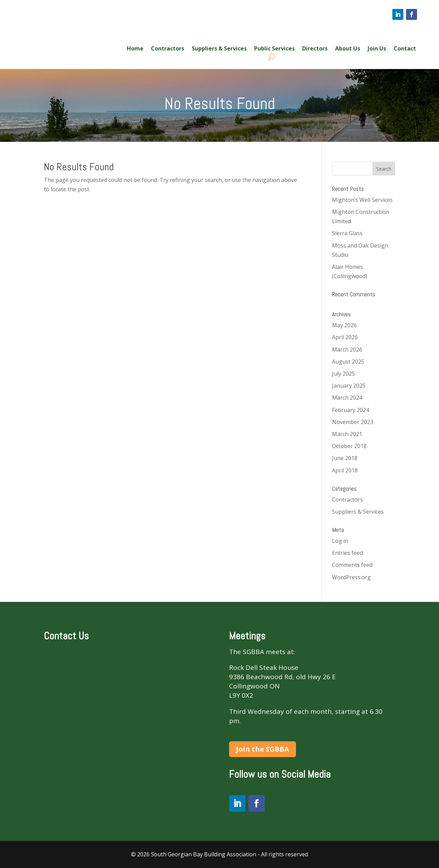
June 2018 (345, 458)
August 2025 (348, 362)
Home (135, 49)
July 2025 (343, 374)
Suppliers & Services (219, 49)
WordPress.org (351, 577)
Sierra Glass (347, 233)
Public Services (274, 49)
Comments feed (352, 565)
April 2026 (345, 337)
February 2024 (351, 410)
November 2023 (353, 422)
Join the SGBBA (263, 749)
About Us (348, 49)
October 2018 (349, 446)
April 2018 (345, 470)
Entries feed (347, 553)
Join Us (377, 49)
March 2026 (347, 350)
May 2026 (344, 325)
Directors (315, 49)
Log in (340, 541)
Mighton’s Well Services (362, 200)
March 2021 (347, 434)
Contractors (168, 49)
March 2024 (347, 398)
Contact (405, 49)
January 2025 (349, 386)
